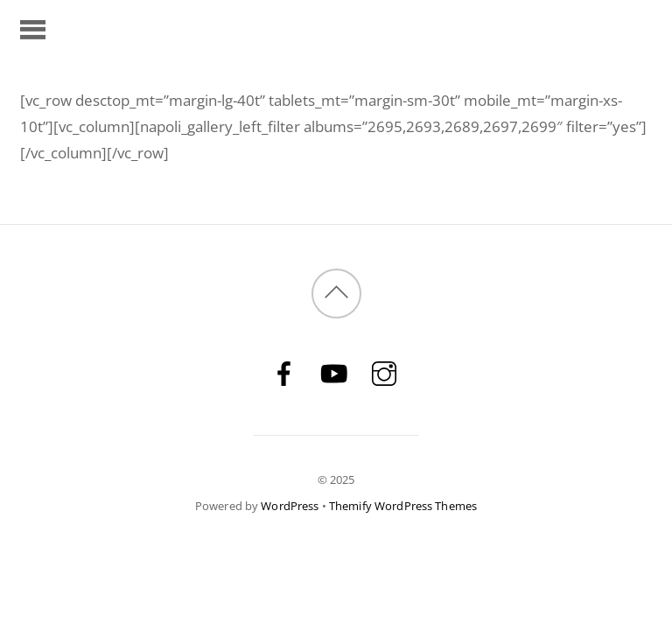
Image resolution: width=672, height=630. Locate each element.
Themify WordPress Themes (403, 506)
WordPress (290, 506)
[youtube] (334, 372)
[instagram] (384, 372)
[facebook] (284, 372)
